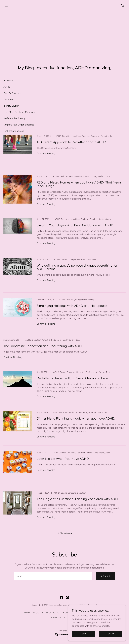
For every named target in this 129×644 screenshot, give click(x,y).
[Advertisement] (64, 33)
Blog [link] (36, 613)
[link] (123, 6)
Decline (83, 634)
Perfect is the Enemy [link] (14, 118)
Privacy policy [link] (51, 613)
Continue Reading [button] (46, 153)
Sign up (105, 576)
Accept (110, 634)
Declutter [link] (8, 99)
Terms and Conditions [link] (64, 618)
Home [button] (27, 613)
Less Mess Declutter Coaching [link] (19, 112)
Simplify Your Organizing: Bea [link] (19, 125)
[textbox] (53, 576)
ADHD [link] (7, 87)
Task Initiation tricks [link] (14, 131)
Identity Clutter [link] (11, 106)
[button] (6, 6)
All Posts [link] (8, 80)
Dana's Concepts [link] (12, 93)
